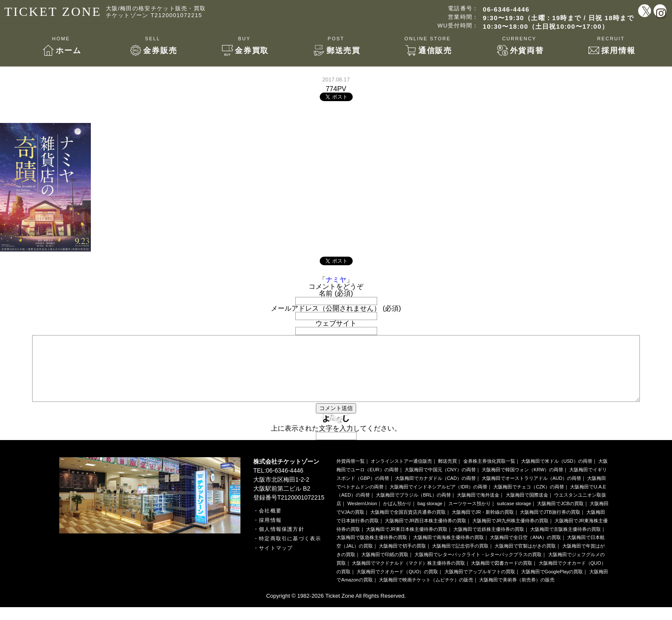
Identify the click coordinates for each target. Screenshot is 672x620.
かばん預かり (397, 516)
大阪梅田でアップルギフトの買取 (480, 584)
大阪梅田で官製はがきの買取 (525, 559)
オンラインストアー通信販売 (401, 474)
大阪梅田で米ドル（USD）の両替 (557, 474)
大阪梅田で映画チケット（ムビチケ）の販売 (426, 593)
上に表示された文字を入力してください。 (336, 441)
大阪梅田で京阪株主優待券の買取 (565, 542)
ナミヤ (336, 280)
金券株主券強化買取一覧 (489, 474)
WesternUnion (362, 516)
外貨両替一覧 (351, 474)
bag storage (430, 516)
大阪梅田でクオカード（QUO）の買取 (397, 584)
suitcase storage (514, 516)
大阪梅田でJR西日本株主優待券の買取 (425, 533)
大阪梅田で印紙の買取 (385, 567)
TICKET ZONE (53, 11)
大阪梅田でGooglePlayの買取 (552, 584)
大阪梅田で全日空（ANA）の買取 (525, 550)
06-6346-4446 (506, 9)
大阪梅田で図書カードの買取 (502, 576)
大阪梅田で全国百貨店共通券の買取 (408, 525)
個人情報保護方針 (282, 542)
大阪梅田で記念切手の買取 (460, 559)
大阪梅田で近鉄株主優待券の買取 (489, 542)
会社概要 (270, 524)
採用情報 (270, 533)
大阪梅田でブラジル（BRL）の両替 (413, 508)
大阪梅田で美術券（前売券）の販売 (517, 593)
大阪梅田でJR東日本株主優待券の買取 (406, 542)
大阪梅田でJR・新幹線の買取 (483, 525)
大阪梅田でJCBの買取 (560, 516)
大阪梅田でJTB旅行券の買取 (550, 525)
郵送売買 (447, 474)
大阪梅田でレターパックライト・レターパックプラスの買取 (478, 567)
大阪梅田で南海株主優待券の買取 (448, 550)
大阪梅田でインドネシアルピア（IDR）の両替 (438, 500)
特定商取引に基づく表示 (290, 551)
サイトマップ (276, 561)
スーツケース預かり (469, 516)
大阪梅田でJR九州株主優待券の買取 (510, 533)
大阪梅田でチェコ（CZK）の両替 (529, 500)
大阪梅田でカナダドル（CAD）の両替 (435, 491)
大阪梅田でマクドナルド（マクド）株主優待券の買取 (408, 576)
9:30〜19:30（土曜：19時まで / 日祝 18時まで (558, 18)
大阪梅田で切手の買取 (402, 559)
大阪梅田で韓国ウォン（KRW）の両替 (522, 482)
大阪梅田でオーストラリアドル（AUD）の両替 (531, 491)
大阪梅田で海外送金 (478, 508)
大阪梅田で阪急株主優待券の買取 (372, 550)
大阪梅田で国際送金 (527, 508)
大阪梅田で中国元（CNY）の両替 (440, 482)
